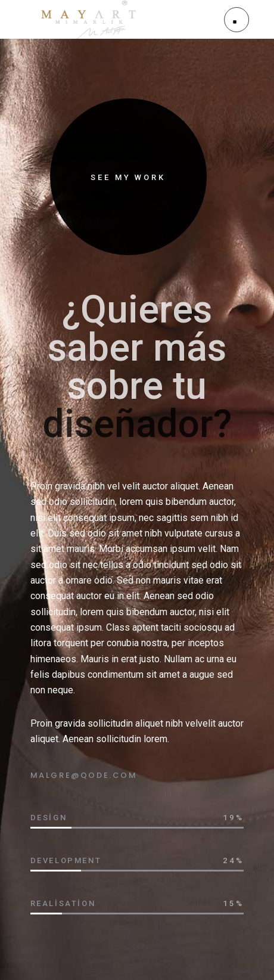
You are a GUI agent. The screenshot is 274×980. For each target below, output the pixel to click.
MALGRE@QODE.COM (84, 775)
